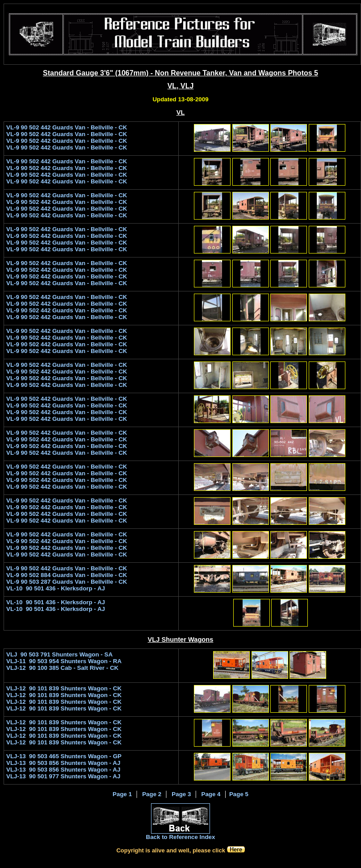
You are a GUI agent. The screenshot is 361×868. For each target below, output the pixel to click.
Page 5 (239, 794)
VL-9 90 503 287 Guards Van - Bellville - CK (67, 582)
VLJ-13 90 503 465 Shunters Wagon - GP (64, 756)
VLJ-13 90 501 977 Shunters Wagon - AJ (63, 776)
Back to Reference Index (181, 837)
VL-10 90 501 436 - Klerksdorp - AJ (56, 588)
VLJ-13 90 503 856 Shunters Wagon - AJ (63, 763)
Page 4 (211, 794)
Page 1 (122, 794)
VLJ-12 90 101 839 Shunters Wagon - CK (64, 688)
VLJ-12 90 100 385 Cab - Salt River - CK (62, 668)
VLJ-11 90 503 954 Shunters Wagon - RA (64, 661)
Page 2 (152, 794)
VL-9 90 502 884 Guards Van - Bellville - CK (67, 575)
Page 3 (181, 794)
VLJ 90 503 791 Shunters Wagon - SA (59, 654)
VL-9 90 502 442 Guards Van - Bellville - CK (67, 127)
